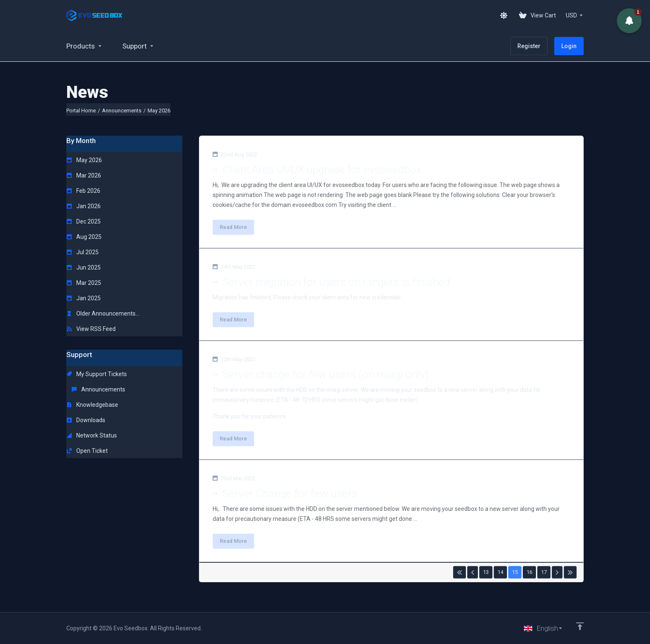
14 (500, 572)
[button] (629, 21)
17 (544, 572)
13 (486, 572)
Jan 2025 (84, 298)
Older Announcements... (103, 313)
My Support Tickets (97, 374)
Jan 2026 (84, 206)
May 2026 (84, 160)
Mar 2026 (84, 175)
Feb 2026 (84, 191)
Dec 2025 (84, 221)
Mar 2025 (84, 283)
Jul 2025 (83, 252)
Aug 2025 (84, 237)
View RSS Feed (91, 329)
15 (515, 572)
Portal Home (81, 111)
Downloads (86, 420)
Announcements (122, 111)
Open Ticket (87, 451)
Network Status (92, 435)
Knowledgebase (92, 405)
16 (529, 572)
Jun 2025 (84, 267)
